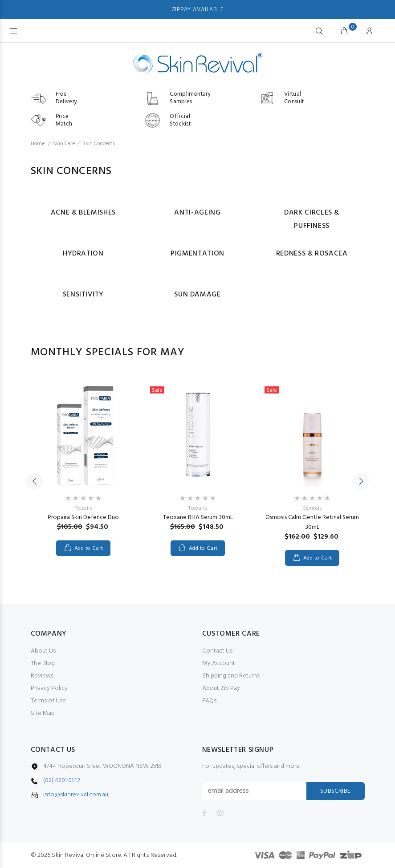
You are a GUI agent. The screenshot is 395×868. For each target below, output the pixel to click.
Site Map (43, 713)
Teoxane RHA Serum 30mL (198, 517)
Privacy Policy (49, 688)
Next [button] (361, 481)
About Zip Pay (221, 688)
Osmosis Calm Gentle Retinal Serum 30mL (312, 522)
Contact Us (217, 651)
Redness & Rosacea (312, 254)
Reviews (42, 676)
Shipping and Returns (231, 676)
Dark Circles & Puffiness (312, 219)
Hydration (83, 254)
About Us (43, 651)
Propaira (83, 508)
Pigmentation (197, 254)
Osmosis (312, 508)
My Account (219, 663)
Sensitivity (83, 295)
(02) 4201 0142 (62, 781)
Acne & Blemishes (83, 213)
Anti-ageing (197, 213)
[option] (83, 460)
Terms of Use (48, 701)
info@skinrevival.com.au (76, 795)
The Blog (43, 663)
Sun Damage (197, 295)
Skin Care (64, 144)
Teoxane (198, 508)
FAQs (209, 701)
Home (38, 144)
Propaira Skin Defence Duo (83, 517)
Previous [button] (35, 481)
